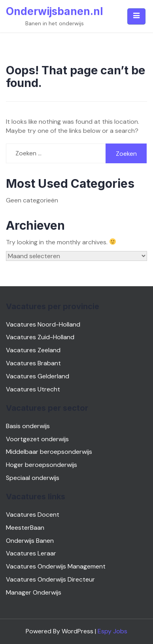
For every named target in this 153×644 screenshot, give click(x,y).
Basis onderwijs (28, 426)
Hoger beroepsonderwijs (42, 465)
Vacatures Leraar (31, 553)
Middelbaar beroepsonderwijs (49, 452)
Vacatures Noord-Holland (43, 324)
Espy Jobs (112, 631)
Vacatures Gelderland (38, 376)
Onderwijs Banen (30, 541)
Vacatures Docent (33, 515)
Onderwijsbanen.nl (54, 11)
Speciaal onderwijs (33, 478)
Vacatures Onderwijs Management (56, 566)
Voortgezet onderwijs (37, 439)
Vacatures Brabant (33, 363)
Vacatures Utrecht (33, 389)
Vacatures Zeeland (33, 350)
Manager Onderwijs (34, 592)
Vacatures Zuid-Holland (40, 337)
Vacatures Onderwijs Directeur (50, 579)
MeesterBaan (25, 528)
